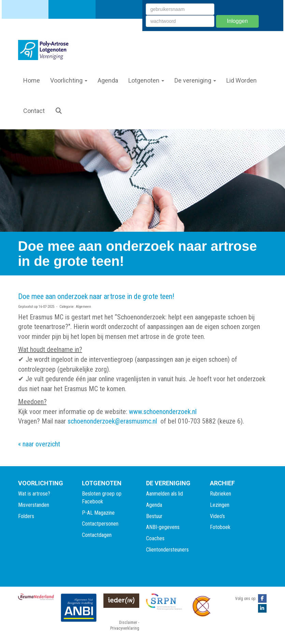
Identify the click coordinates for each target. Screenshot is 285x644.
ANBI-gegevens (163, 527)
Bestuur (154, 516)
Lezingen (220, 505)
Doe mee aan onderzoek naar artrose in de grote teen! (96, 296)
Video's (217, 516)
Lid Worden (241, 80)
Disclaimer (128, 622)
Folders (26, 516)
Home (32, 80)
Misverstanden (34, 505)
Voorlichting (69, 80)
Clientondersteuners (167, 550)
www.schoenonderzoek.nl (163, 412)
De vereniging (195, 80)
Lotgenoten (146, 80)
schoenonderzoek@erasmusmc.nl (112, 421)
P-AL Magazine (98, 513)
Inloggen (237, 21)
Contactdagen (97, 535)
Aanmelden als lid (165, 494)
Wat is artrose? (34, 494)
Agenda (108, 80)
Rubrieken (220, 494)
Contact (34, 111)
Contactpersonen (100, 524)
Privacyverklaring (125, 628)
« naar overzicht (39, 444)
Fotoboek (220, 527)
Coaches (155, 538)
